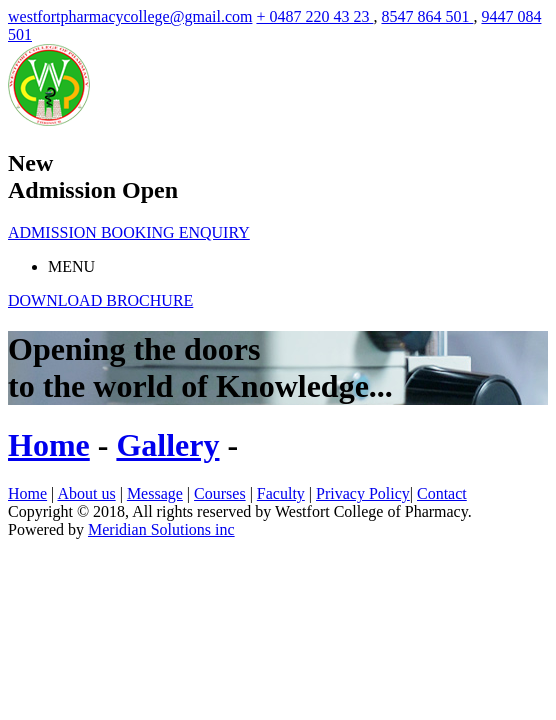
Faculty (281, 493)
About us (86, 493)
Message (155, 493)
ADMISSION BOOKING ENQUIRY (129, 232)
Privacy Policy (363, 493)
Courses (220, 493)
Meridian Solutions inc (161, 529)
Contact (442, 493)
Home (27, 493)
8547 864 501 (427, 16)
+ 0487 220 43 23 (314, 16)
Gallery (167, 445)
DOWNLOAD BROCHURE (100, 300)
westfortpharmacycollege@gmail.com (130, 16)
